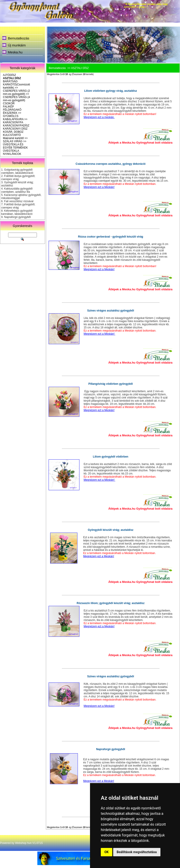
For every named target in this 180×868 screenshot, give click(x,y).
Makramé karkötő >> (15, 138)
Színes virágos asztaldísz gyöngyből (110, 311)
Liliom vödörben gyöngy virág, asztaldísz (111, 91)
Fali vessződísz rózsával (19, 201)
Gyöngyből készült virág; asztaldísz (111, 530)
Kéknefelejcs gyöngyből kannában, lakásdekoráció (17, 212)
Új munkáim (17, 45)
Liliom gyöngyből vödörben (111, 457)
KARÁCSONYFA (13, 122)
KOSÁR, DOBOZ (13, 132)
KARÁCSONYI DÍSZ (15, 129)
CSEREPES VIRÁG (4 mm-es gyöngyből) (16, 99)
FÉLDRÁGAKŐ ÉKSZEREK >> (12, 111)
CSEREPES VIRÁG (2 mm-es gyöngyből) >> (16, 92)
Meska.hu (15, 52)
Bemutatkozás (19, 38)
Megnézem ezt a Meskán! (99, 187)
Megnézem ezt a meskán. (99, 117)
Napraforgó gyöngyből (17, 217)
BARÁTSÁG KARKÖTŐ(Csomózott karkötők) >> (16, 85)
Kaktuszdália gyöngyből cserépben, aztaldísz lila (17, 190)
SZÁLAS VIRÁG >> (15, 141)
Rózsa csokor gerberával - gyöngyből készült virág (111, 237)
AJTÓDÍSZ (9, 75)
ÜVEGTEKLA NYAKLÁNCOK (12, 152)
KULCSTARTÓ (12, 135)
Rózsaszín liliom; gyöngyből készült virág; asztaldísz (111, 603)
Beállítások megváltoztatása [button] (137, 852)
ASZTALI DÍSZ (12, 78)
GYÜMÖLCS (11, 116)
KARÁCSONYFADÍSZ (16, 126)
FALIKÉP (8, 107)
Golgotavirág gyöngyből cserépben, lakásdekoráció (17, 171)
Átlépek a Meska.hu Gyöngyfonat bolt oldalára (140, 143)
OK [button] (107, 852)
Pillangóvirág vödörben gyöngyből (111, 384)
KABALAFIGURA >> (15, 119)
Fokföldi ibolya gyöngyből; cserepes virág (18, 178)
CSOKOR (9, 103)
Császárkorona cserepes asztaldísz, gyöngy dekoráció (111, 164)
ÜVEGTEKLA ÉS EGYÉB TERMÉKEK (15, 146)
